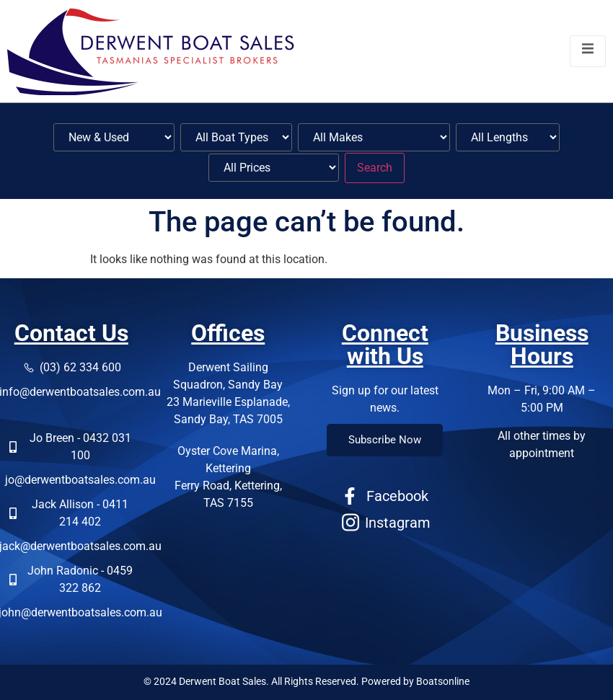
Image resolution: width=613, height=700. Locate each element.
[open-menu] (588, 51)
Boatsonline (443, 681)
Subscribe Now (385, 440)
